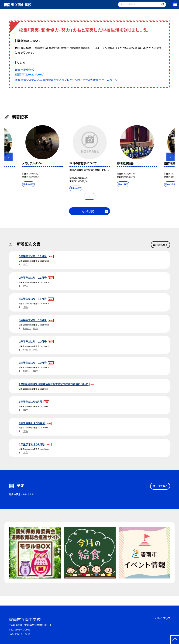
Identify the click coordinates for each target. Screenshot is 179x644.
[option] (42, 157)
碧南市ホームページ (30, 75)
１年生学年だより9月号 (32, 444)
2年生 (25, 286)
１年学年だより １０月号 (33, 363)
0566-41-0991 (22, 629)
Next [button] (170, 157)
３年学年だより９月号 (31, 402)
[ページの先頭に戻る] (175, 640)
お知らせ (27, 328)
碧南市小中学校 (25, 70)
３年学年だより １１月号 (33, 256)
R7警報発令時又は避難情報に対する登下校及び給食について (54, 384)
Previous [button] (9, 157)
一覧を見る (162, 486)
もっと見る (88, 211)
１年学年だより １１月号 (33, 299)
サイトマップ (164, 618)
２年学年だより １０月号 (33, 341)
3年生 (25, 265)
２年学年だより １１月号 (33, 277)
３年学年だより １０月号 (33, 320)
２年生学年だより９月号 (32, 423)
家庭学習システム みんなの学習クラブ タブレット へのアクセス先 (54, 80)
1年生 (25, 307)
